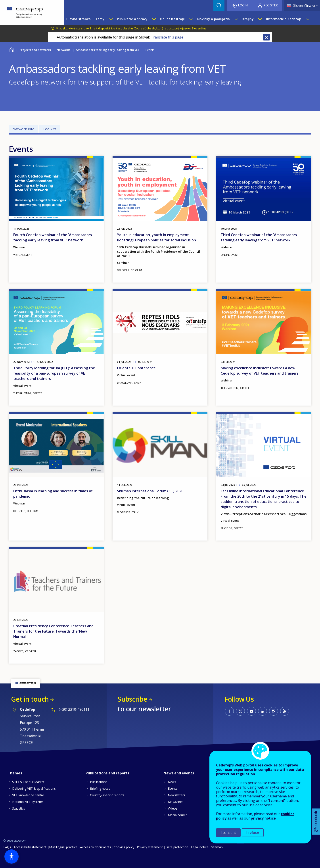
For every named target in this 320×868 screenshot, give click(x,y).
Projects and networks (35, 50)
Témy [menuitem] (100, 19)
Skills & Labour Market (28, 782)
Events (173, 788)
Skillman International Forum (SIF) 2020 (150, 491)
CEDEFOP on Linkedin (263, 711)
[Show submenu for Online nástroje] (191, 19)
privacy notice (263, 818)
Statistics (19, 808)
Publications (99, 782)
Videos (173, 808)
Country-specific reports (107, 795)
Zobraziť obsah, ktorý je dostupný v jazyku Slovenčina (170, 28)
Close (266, 37)
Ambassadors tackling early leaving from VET (108, 50)
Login (243, 5)
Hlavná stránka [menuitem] (79, 19)
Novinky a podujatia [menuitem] (214, 19)
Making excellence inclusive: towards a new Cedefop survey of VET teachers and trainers (260, 371)
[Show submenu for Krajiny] (260, 19)
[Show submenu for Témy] (111, 19)
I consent (228, 833)
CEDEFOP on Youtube (251, 711)
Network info (23, 129)
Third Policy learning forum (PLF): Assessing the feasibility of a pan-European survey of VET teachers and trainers (54, 373)
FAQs (7, 847)
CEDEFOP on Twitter (240, 711)
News (172, 782)
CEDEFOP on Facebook (229, 711)
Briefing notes (100, 788)
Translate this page (167, 37)
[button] (11, 856)
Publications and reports (107, 773)
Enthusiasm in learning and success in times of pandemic (53, 494)
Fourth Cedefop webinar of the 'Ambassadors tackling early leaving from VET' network (53, 237)
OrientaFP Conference (136, 368)
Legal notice (200, 847)
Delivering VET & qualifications (34, 788)
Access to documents (96, 847)
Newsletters (176, 795)
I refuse (253, 832)
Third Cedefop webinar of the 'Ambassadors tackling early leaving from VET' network (259, 237)
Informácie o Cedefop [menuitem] (284, 19)
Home (12, 49)
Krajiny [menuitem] (248, 19)
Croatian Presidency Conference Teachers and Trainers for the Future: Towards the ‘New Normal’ (53, 631)
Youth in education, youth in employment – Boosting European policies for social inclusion (156, 237)
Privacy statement (150, 847)
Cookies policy (124, 847)
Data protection (177, 847)
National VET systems (28, 802)
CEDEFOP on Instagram (274, 711)
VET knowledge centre (28, 795)
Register (271, 5)
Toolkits (50, 129)
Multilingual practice (63, 847)
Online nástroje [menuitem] (172, 19)
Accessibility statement (30, 847)
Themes (15, 773)
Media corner (177, 815)
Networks (63, 50)
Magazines (176, 802)
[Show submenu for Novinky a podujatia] (236, 19)
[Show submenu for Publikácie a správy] (154, 19)
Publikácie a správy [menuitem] (132, 19)
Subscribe (132, 699)
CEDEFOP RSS (285, 711)
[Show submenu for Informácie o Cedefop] (307, 19)
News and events (179, 773)
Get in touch (30, 699)
